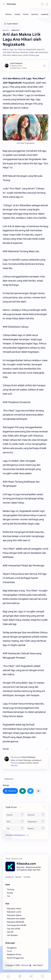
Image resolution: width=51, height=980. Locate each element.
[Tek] (15, 828)
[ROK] (15, 821)
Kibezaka (11, 4)
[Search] (42, 4)
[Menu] (20, 976)
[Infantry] (9, 14)
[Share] (31, 976)
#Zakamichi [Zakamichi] (9, 779)
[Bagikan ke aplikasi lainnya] (38, 791)
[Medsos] (36, 828)
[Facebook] (9, 877)
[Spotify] (18, 877)
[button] (47, 4)
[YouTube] (27, 877)
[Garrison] (35, 14)
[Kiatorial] (36, 815)
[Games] (15, 815)
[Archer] (26, 14)
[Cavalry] (17, 14)
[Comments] (43, 976)
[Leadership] (45, 14)
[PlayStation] (36, 821)
